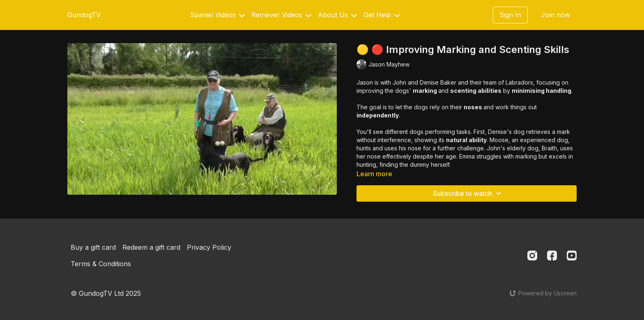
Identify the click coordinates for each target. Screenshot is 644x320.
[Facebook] (552, 256)
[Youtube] (572, 256)
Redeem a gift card (151, 247)
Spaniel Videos (217, 15)
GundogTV (84, 15)
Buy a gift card (93, 247)
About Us (337, 15)
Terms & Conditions (101, 264)
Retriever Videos (281, 15)
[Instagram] (532, 256)
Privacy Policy (209, 247)
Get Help (382, 15)
